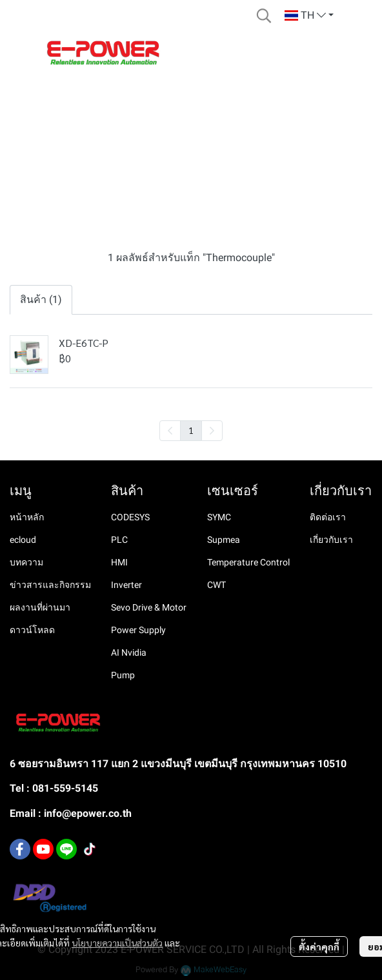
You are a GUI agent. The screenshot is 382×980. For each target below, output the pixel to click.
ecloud (23, 540)
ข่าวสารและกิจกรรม (50, 585)
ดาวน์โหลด (32, 630)
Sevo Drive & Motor (149, 607)
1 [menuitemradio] (191, 430)
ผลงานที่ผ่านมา (40, 607)
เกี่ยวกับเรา (331, 540)
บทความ (26, 562)
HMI (119, 562)
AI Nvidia (129, 652)
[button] (264, 15)
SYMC (219, 517)
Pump (123, 675)
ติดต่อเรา (328, 517)
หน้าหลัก (27, 517)
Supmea (224, 540)
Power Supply (138, 630)
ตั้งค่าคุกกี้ (319, 946)
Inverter (126, 585)
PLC (119, 540)
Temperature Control (248, 562)
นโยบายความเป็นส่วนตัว (117, 943)
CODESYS (130, 517)
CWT (216, 585)
